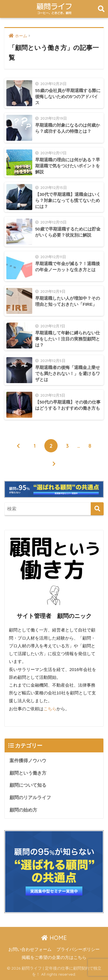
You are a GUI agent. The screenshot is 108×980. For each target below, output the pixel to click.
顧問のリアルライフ (30, 798)
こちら (50, 709)
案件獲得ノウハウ (28, 761)
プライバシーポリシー (78, 949)
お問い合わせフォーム (30, 949)
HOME (54, 938)
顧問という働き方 (28, 773)
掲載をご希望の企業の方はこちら (54, 957)
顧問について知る (28, 785)
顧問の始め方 (23, 810)
